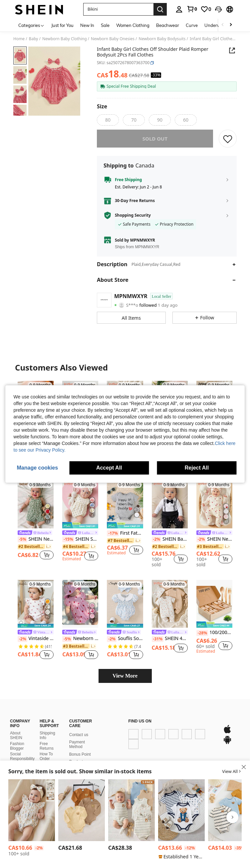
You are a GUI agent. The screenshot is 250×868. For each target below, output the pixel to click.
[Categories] (31, 25)
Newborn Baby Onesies (113, 39)
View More (125, 680)
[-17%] (113, 538)
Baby (34, 39)
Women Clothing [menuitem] (133, 25)
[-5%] (22, 544)
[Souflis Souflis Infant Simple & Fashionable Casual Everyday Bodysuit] (125, 608)
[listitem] (36, 526)
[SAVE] (228, 143)
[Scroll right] (231, 25)
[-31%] (158, 644)
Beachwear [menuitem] (168, 25)
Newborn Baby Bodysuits (162, 39)
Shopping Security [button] (133, 220)
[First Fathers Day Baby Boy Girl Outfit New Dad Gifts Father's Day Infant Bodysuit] (125, 509)
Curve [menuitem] (192, 25)
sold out (155, 143)
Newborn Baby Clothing (65, 39)
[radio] (108, 120)
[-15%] (68, 544)
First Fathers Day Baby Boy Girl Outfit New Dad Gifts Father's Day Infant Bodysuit (125, 538)
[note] (80, 530)
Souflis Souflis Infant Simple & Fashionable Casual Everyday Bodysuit (125, 643)
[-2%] (157, 544)
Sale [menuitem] (105, 25)
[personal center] (179, 9)
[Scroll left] (223, 25)
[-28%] (202, 638)
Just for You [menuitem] (62, 25)
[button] (118, 9)
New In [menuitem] (87, 25)
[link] (192, 9)
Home (19, 39)
